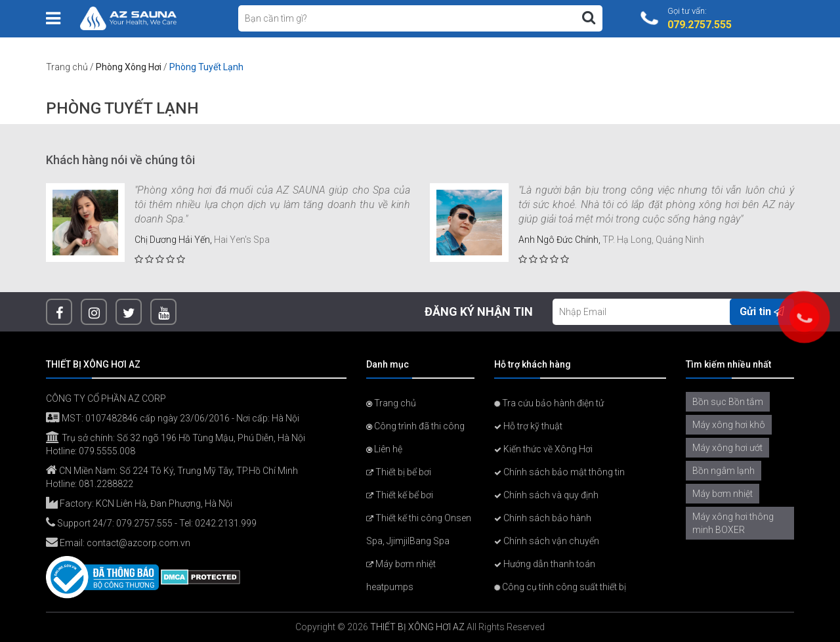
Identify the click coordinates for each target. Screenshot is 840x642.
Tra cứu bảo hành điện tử (549, 403)
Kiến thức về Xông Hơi (543, 449)
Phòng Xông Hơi (129, 67)
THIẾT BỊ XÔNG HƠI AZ (417, 627)
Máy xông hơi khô (729, 425)
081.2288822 (106, 484)
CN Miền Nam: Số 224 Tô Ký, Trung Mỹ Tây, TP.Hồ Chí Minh (172, 471)
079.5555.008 (107, 451)
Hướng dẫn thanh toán (545, 564)
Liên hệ (384, 449)
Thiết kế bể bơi (400, 495)
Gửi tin (762, 311)
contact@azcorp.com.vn (138, 543)
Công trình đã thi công (415, 426)
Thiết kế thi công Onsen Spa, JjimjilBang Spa (419, 529)
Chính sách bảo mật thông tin (559, 472)
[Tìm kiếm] (589, 18)
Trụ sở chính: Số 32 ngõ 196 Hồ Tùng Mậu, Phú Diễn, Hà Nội (176, 438)
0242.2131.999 (226, 523)
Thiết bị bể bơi (399, 472)
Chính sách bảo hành (543, 518)
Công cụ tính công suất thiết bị (560, 587)
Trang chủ (67, 67)
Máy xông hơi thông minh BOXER (733, 523)
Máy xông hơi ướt (727, 448)
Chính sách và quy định (546, 495)
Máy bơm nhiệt (723, 494)
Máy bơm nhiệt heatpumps (401, 575)
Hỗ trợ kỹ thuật (528, 426)
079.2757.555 (144, 523)
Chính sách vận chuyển (547, 541)
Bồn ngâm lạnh (724, 471)
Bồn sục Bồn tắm (728, 402)
